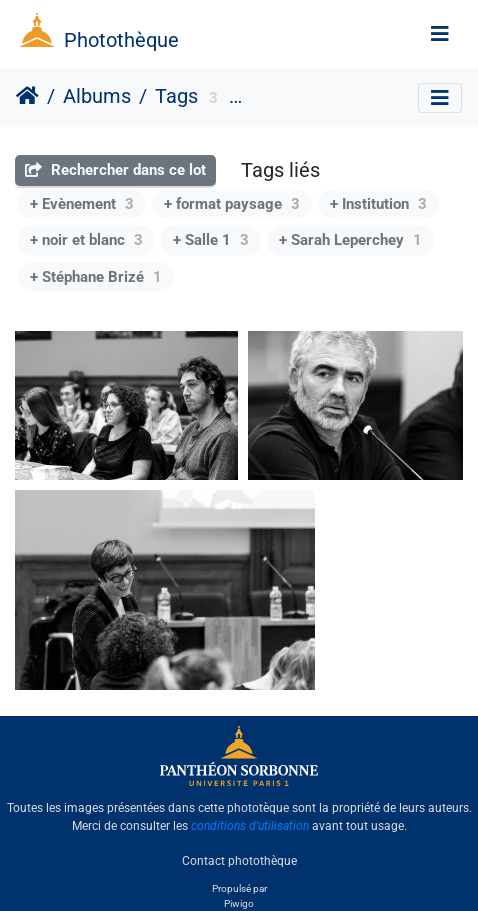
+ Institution (378, 204)
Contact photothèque (239, 860)
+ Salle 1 (211, 240)
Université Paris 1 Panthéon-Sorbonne (357, 99)
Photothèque (121, 40)
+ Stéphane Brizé (96, 277)
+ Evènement (82, 204)
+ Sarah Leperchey (350, 240)
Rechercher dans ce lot (115, 170)
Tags (176, 96)
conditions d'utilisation (250, 826)
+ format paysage (232, 204)
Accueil (27, 96)
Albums (97, 96)
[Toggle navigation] (440, 34)
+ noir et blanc (86, 240)
